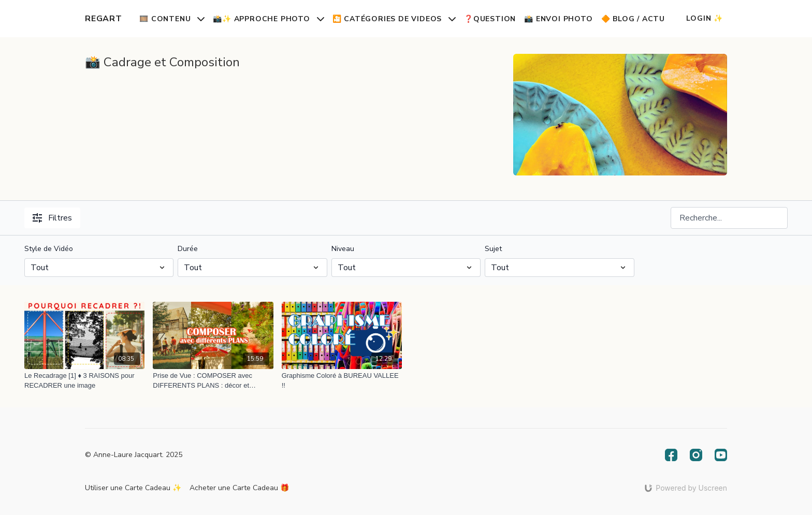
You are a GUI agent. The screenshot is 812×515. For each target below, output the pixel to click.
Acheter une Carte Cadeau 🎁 (239, 488)
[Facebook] (671, 455)
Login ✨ (705, 18)
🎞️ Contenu (172, 19)
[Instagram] (696, 455)
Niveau (343, 249)
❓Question (490, 19)
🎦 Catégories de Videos (394, 19)
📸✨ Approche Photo (268, 19)
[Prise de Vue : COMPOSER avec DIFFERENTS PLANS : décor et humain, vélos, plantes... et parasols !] (213, 381)
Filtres (52, 218)
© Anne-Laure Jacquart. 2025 (134, 455)
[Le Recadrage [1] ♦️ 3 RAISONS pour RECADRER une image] (84, 381)
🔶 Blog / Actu (633, 19)
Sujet (493, 249)
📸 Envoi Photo (558, 19)
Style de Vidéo (49, 249)
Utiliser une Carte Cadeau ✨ (133, 488)
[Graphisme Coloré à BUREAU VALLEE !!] (342, 381)
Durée (188, 249)
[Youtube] (721, 455)
